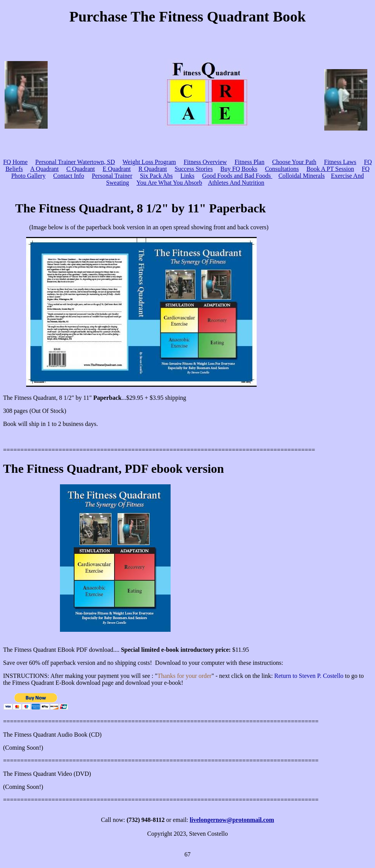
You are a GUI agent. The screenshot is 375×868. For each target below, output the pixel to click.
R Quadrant (153, 169)
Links (187, 176)
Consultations (282, 169)
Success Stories (194, 169)
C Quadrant (81, 169)
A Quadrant (45, 169)
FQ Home (15, 162)
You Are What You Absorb (169, 183)
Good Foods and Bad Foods (237, 176)
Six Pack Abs (156, 176)
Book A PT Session (330, 169)
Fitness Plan (249, 162)
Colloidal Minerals (302, 176)
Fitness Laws (340, 162)
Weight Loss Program (149, 162)
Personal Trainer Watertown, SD (75, 162)
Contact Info (68, 176)
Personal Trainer (112, 176)
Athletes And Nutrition (236, 183)
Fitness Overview (205, 162)
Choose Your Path (294, 162)
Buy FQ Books (239, 169)
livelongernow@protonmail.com (232, 820)
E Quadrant (117, 169)
